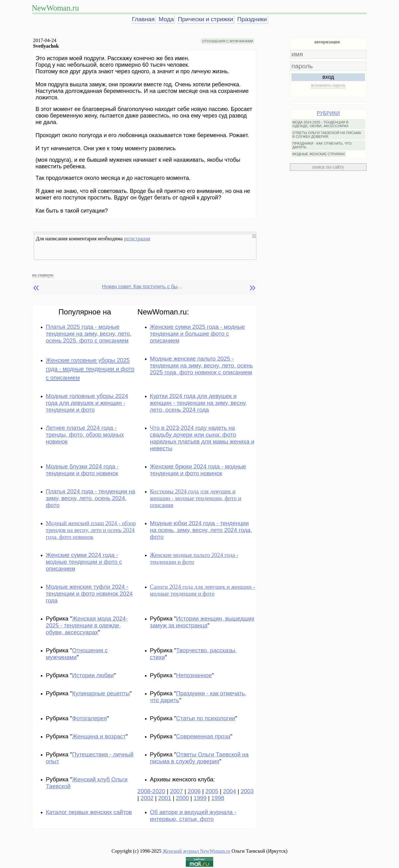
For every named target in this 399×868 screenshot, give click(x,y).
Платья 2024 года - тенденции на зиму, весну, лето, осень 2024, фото (91, 498)
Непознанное (194, 675)
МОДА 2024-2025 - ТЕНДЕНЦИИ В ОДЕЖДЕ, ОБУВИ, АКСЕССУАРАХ (320, 124)
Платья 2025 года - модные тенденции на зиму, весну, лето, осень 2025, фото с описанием (89, 334)
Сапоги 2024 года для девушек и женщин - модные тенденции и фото (202, 590)
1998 (218, 798)
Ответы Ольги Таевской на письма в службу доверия (199, 758)
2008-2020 (151, 791)
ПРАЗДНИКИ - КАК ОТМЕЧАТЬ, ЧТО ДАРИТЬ (322, 145)
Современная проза (203, 736)
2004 (230, 791)
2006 (194, 791)
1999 (200, 798)
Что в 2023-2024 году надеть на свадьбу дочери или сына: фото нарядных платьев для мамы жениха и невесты (202, 438)
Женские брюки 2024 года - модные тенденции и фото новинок (198, 470)
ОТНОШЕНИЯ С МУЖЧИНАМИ (228, 41)
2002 (147, 798)
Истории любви (93, 675)
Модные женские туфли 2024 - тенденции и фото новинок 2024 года (89, 594)
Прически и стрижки (205, 19)
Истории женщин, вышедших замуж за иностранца (202, 622)
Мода (166, 19)
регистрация (137, 239)
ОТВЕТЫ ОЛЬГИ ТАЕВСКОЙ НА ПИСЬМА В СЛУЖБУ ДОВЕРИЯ (327, 135)
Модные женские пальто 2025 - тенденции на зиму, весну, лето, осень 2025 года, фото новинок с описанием (201, 365)
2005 (212, 791)
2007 (176, 791)
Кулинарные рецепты (101, 693)
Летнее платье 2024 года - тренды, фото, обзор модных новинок (85, 435)
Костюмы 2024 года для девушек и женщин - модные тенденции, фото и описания (196, 498)
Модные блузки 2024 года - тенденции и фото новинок (82, 470)
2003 (247, 791)
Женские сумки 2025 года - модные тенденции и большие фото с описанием (197, 334)
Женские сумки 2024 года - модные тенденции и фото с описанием (84, 562)
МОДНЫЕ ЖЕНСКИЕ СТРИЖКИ (319, 154)
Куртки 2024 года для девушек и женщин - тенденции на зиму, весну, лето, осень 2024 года (198, 403)
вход (328, 77)
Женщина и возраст (99, 736)
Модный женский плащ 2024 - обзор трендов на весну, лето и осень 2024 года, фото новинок (91, 530)
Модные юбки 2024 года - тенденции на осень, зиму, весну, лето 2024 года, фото (201, 530)
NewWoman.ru (55, 8)
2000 (182, 798)
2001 (165, 798)
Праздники (252, 19)
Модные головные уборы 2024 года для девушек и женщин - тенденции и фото (87, 403)
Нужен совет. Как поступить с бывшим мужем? (142, 287)
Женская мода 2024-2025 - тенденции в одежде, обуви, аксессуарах (87, 625)
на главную (43, 275)
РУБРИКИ (328, 113)
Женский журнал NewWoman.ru (197, 851)
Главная (143, 19)
